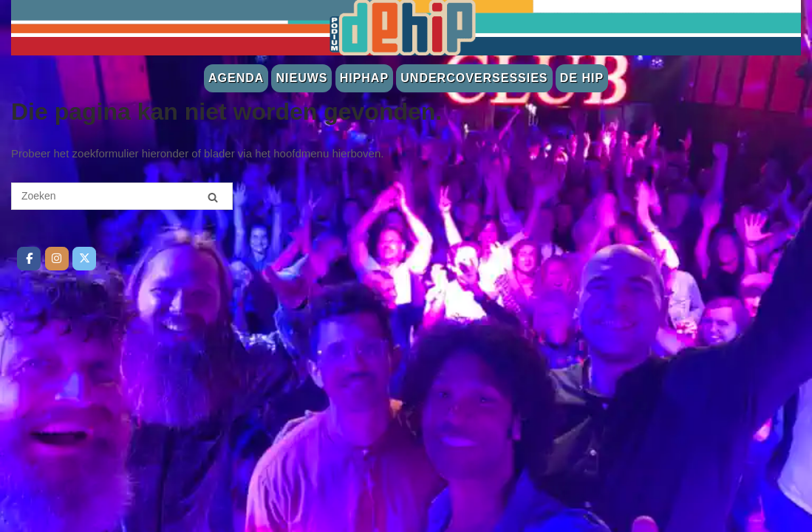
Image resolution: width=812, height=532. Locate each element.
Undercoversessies (474, 78)
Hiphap (364, 78)
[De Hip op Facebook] (29, 259)
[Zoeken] (213, 197)
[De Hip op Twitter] (84, 259)
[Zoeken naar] (122, 196)
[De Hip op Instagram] (57, 259)
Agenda (236, 78)
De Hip (582, 78)
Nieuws (301, 78)
